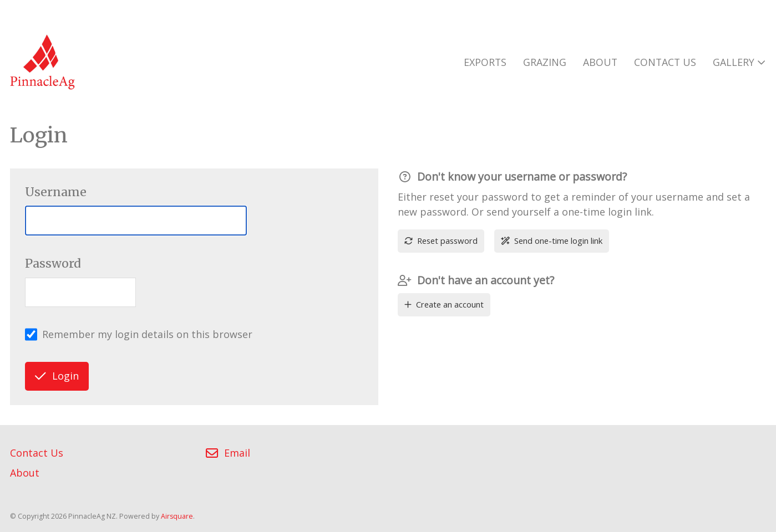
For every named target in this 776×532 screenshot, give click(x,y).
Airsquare (177, 516)
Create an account (444, 304)
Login (57, 376)
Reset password (441, 241)
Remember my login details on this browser (147, 334)
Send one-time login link (552, 241)
